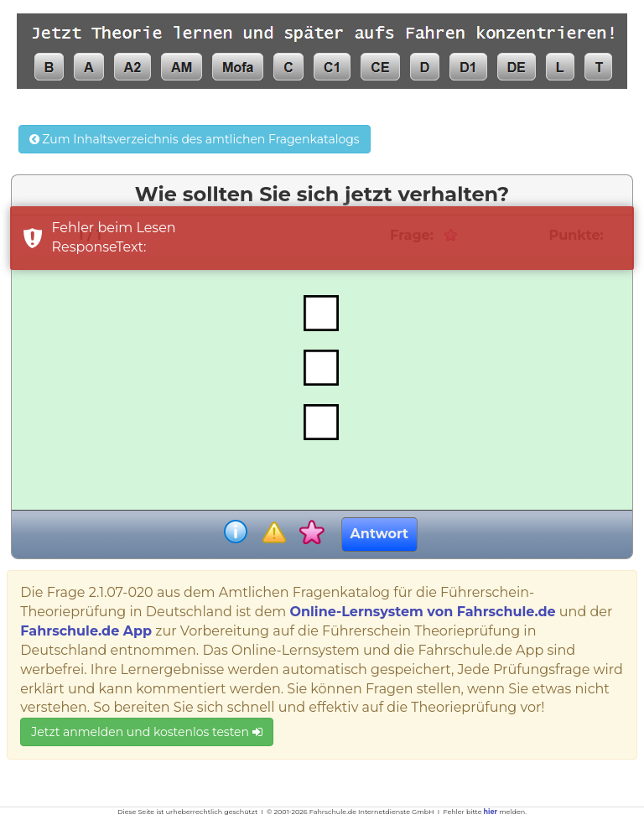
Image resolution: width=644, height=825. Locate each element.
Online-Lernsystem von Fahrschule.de (422, 612)
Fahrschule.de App (86, 631)
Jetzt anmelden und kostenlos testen (146, 732)
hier (491, 812)
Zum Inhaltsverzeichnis (195, 139)
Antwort (379, 534)
